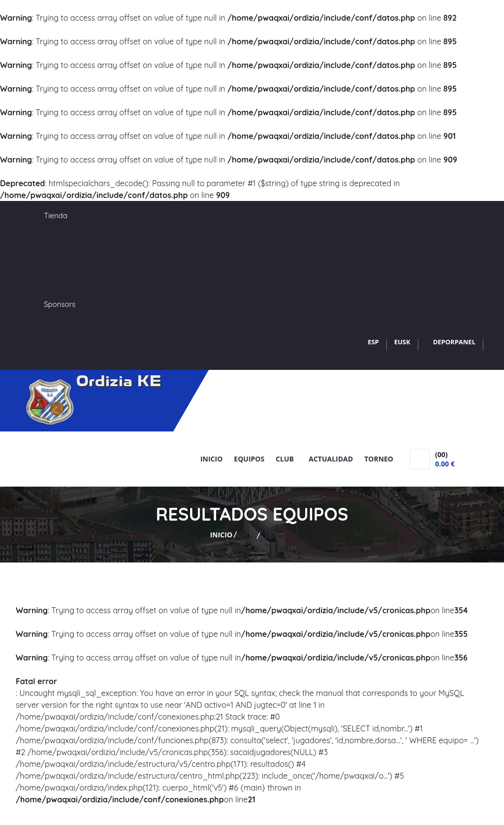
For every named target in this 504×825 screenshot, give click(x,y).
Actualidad (331, 459)
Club (286, 459)
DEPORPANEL (454, 342)
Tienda (56, 215)
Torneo (379, 459)
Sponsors (60, 304)
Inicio (211, 459)
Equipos (249, 459)
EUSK (402, 342)
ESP (373, 342)
